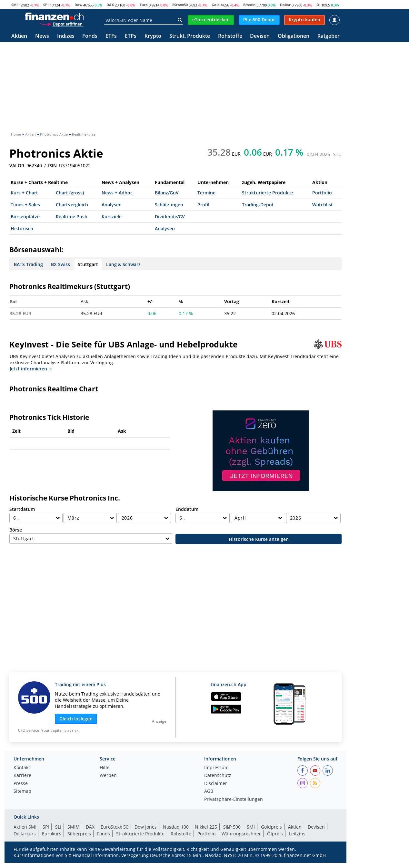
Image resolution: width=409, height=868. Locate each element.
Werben (108, 776)
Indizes (66, 36)
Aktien (19, 36)
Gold (216, 5)
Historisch (22, 228)
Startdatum (22, 509)
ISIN (52, 166)
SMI (15, 5)
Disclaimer (216, 784)
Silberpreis (79, 834)
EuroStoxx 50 (115, 827)
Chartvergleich (72, 205)
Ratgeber (329, 36)
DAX (110, 5)
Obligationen (294, 36)
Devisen (260, 36)
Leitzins (297, 834)
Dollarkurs (25, 834)
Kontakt (22, 768)
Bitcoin (249, 5)
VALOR (17, 166)
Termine (206, 193)
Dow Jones (146, 827)
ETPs (131, 36)
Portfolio (322, 193)
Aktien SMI (25, 827)
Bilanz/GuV (167, 193)
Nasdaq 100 (176, 827)
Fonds (90, 36)
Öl (318, 5)
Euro (144, 5)
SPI (46, 5)
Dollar (285, 5)
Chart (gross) (70, 193)
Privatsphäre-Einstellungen (234, 800)
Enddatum (187, 509)
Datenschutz (218, 776)
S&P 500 (232, 827)
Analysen (112, 205)
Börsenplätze (25, 217)
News (42, 36)
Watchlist (323, 205)
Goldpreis (271, 827)
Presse (21, 784)
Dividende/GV (170, 217)
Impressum (216, 768)
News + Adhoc (117, 193)
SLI (58, 827)
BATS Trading (28, 264)
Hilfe (105, 768)
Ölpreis (275, 834)
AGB (209, 791)
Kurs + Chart (24, 193)
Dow (78, 5)
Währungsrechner (241, 834)
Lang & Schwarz (123, 264)
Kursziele (112, 217)
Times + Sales (25, 205)
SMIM (74, 827)
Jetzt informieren (31, 369)
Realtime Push (72, 217)
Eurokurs (52, 834)
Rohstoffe (230, 36)
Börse (16, 530)
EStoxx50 (180, 5)
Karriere (22, 776)
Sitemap (22, 791)
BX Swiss (60, 264)
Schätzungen (169, 205)
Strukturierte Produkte (267, 193)
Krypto (153, 36)
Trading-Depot (258, 205)
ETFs (111, 36)
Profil (203, 205)
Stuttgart (88, 264)
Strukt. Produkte (190, 36)
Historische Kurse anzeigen (259, 539)
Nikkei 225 (206, 827)
